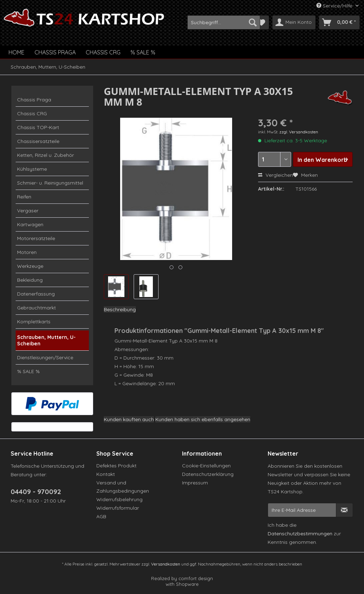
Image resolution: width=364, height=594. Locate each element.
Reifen (24, 197)
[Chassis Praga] (55, 52)
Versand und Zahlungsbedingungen (123, 487)
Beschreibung (120, 309)
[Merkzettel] (261, 22)
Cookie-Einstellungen (206, 466)
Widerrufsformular (118, 508)
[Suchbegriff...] (224, 22)
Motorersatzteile (36, 238)
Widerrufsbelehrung (119, 499)
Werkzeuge (30, 266)
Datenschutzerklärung (208, 474)
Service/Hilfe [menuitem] (335, 6)
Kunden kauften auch (129, 419)
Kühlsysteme (32, 169)
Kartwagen (30, 224)
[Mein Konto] (294, 22)
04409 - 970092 (36, 492)
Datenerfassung (36, 294)
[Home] (17, 52)
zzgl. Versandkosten (299, 132)
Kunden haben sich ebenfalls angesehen (203, 419)
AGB (101, 516)
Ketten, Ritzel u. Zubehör (45, 155)
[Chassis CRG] (103, 52)
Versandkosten (166, 564)
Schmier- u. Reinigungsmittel (50, 183)
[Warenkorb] (339, 22)
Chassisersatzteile (38, 141)
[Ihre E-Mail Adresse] (302, 510)
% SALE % (28, 371)
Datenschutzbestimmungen (300, 534)
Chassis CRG (32, 113)
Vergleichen (275, 175)
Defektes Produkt (116, 466)
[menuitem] (224, 22)
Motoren (27, 252)
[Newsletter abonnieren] (344, 510)
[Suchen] (253, 22)
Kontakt (106, 474)
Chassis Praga (34, 100)
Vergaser (28, 211)
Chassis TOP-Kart (38, 127)
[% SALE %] (143, 52)
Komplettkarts (34, 322)
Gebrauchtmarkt (36, 308)
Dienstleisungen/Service (45, 357)
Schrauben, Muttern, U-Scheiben (46, 340)
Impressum (195, 483)
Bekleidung (30, 280)
